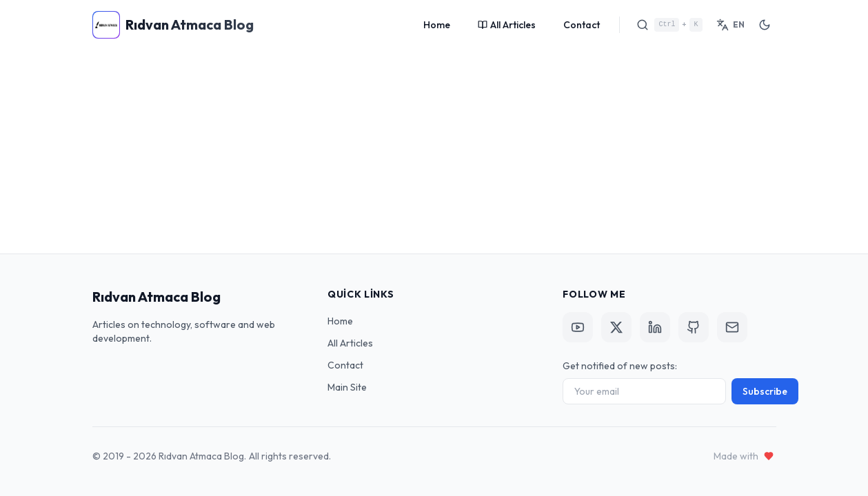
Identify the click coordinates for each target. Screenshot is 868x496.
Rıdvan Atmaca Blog (157, 297)
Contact (582, 25)
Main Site (347, 387)
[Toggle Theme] (765, 25)
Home (437, 25)
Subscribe (765, 391)
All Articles (507, 25)
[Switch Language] (730, 25)
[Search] (669, 25)
